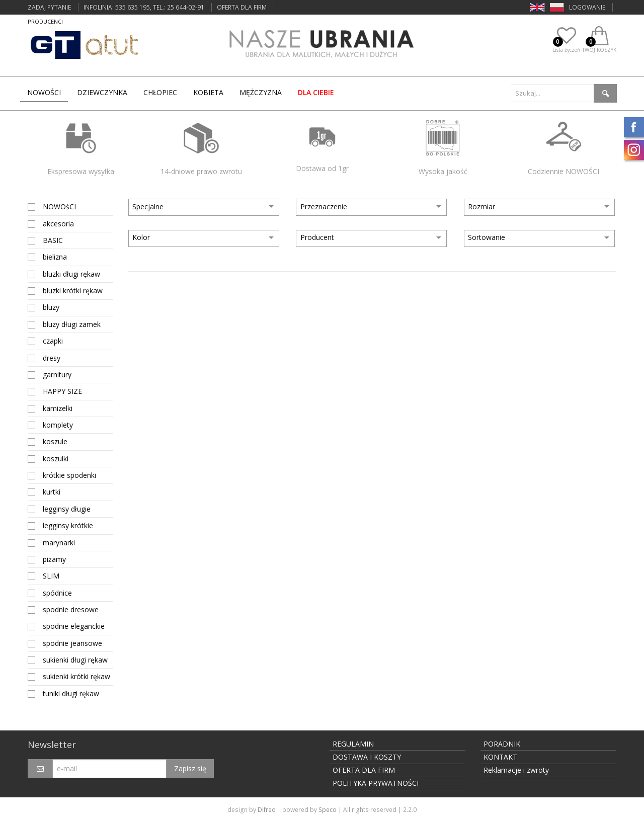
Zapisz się (190, 768)
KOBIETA (208, 92)
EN (534, 7)
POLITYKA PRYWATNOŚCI (376, 783)
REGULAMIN (353, 744)
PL (553, 7)
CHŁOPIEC (160, 92)
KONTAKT (500, 757)
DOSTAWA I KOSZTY (367, 757)
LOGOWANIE (587, 7)
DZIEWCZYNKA (102, 92)
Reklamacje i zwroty (516, 770)
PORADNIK (502, 744)
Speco (328, 810)
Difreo (267, 810)
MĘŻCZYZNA (261, 92)
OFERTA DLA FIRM (242, 7)
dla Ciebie (316, 92)
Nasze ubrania (322, 46)
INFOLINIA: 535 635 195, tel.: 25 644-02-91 (144, 7)
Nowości (44, 92)
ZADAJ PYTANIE (49, 7)
